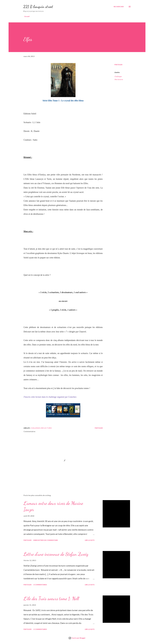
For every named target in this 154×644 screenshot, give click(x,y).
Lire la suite (90, 540)
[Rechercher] (119, 7)
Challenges (118, 76)
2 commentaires (40, 629)
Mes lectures (119, 79)
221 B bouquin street (38, 7)
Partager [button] (118, 65)
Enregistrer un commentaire (46, 540)
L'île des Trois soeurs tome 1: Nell (51, 599)
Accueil (27, 16)
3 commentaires (40, 585)
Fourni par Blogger (77, 638)
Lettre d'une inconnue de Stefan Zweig (56, 554)
